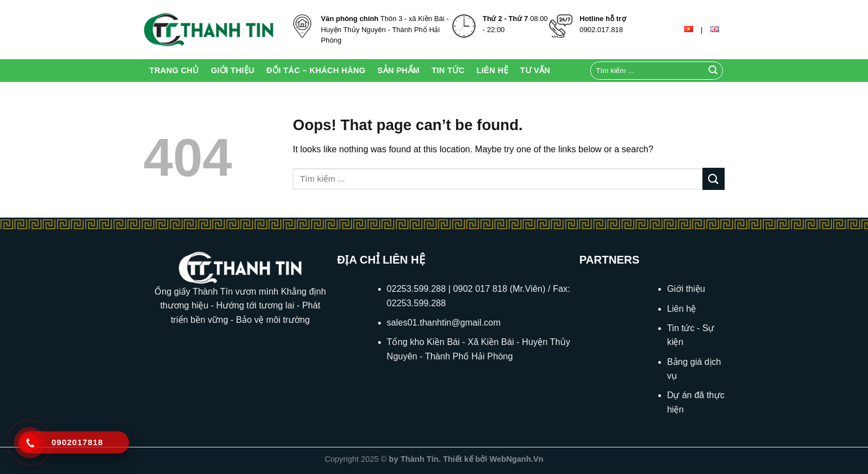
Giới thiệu (233, 70)
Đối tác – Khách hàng (316, 70)
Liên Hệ (492, 70)
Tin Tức (448, 70)
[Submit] (713, 71)
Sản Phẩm (399, 70)
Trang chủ (174, 70)
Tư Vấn (535, 70)
